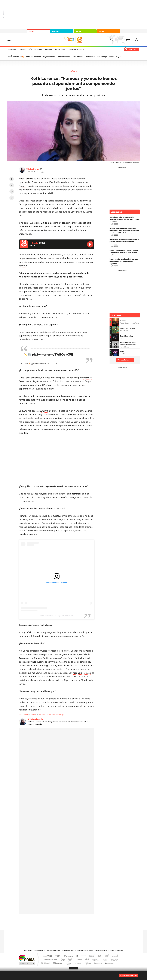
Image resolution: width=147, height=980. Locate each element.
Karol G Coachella (33, 57)
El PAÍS (47, 956)
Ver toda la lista (123, 360)
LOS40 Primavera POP (77, 49)
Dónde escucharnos (116, 950)
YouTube (69, 926)
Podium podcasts (68, 962)
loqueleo (98, 962)
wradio (70, 959)
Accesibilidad (39, 950)
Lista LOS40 (12, 49)
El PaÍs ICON (78, 962)
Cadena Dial (87, 959)
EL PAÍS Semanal (96, 959)
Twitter (12, 185)
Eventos (48, 49)
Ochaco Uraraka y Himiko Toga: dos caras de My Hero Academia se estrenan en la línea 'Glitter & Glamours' (124, 230)
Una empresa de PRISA (27, 958)
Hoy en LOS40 (60, 49)
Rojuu (119, 57)
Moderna (57, 962)
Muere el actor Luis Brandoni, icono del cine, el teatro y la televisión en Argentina (124, 261)
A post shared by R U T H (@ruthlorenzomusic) (56, 616)
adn (106, 956)
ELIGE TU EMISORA (127, 975)
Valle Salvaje (102, 57)
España (127, 40)
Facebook (12, 179)
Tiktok (64, 926)
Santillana (69, 956)
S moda (88, 962)
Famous (34, 715)
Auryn (49, 715)
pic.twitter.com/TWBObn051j (52, 354)
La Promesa (90, 57)
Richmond (46, 962)
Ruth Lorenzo (24, 715)
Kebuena (112, 959)
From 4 (112, 57)
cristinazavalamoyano (41, 169)
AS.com (98, 956)
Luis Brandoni (77, 57)
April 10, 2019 (51, 364)
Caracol (114, 956)
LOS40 (31, 31)
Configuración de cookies (85, 950)
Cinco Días (78, 959)
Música (23, 49)
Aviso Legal (28, 950)
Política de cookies (68, 950)
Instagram (60, 926)
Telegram (12, 198)
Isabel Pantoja (58, 715)
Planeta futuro (104, 959)
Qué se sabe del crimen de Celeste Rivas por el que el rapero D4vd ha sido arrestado (124, 242)
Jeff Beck (42, 715)
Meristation (109, 962)
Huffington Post (50, 959)
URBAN (102, 31)
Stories (87, 926)
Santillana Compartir (81, 956)
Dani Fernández (63, 57)
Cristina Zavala (33, 169)
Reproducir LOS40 (90, 244)
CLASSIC (56, 31)
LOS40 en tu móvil (101, 950)
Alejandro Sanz (49, 57)
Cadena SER (91, 956)
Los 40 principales (58, 956)
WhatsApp (12, 191)
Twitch (83, 926)
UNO (63, 959)
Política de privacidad (53, 950)
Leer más (38, 724)
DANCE (78, 31)
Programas (37, 49)
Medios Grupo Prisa (27, 964)
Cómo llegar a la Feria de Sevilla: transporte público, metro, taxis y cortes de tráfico (125, 219)
